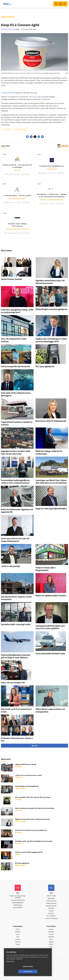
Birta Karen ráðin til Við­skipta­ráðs (51, 421)
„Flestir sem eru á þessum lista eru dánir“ (29, 775)
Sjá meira (35, 746)
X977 (51, 947)
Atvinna (51, 934)
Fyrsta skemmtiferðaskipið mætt (50, 654)
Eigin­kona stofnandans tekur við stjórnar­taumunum (32, 819)
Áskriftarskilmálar (51, 906)
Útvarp (18, 945)
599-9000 (19, 908)
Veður (51, 939)
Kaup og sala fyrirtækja (21, 129)
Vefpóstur (51, 914)
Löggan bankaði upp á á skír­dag (26, 764)
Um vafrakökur (51, 916)
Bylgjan (51, 942)
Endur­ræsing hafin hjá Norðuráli (15, 367)
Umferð (51, 911)
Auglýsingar (51, 898)
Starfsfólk (51, 909)
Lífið (18, 937)
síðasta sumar (33, 97)
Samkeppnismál (7, 129)
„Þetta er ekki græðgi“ (11, 566)
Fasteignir (51, 932)
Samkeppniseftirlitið (8, 93)
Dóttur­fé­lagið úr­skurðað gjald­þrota (51, 310)
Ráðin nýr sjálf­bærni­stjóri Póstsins (51, 596)
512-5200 (53, 896)
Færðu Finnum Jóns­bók (12, 279)
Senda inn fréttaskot (51, 919)
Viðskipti (18, 932)
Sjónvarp (18, 942)
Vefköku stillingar (16, 972)
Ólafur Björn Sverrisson (8, 29)
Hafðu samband (51, 901)
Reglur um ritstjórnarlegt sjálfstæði (18, 897)
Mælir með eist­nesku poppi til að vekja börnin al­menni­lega (35, 808)
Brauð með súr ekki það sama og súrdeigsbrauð (31, 830)
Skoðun (18, 939)
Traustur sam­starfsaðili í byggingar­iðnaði (29, 852)
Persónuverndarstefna (18, 900)
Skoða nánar (10, 966)
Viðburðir (51, 937)
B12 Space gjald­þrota (45, 367)
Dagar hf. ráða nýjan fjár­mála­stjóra (51, 509)
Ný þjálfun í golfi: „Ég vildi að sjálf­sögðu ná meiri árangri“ (34, 841)
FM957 (51, 945)
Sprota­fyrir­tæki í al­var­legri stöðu (16, 625)
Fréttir (18, 929)
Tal (51, 950)
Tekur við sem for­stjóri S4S (13, 683)
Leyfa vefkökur (40, 972)
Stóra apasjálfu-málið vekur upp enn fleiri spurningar (33, 797)
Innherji (51, 929)
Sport (18, 934)
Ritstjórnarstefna (51, 903)
